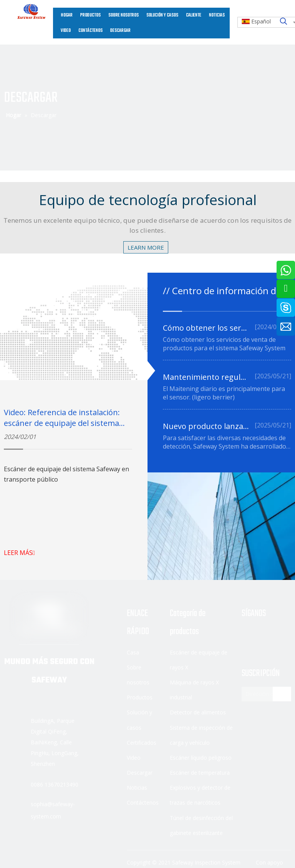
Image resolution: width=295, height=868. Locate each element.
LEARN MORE (146, 247)
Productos (140, 697)
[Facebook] (248, 635)
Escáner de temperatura (200, 773)
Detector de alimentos (198, 712)
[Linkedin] (267, 635)
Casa (133, 652)
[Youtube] (248, 647)
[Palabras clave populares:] (283, 22)
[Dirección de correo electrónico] (264, 694)
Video (134, 758)
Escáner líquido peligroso (201, 758)
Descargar (140, 773)
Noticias (137, 788)
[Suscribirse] (282, 694)
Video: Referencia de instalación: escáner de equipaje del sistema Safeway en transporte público (62, 423)
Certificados (142, 743)
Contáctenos (143, 803)
